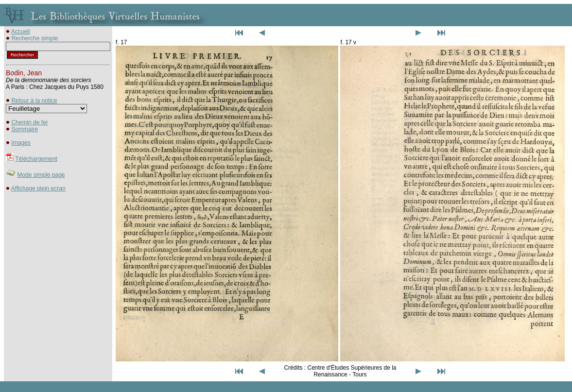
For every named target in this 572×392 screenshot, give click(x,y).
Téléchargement (36, 159)
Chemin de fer (29, 122)
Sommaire (25, 129)
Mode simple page (41, 175)
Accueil (21, 32)
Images (21, 143)
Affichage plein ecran (38, 188)
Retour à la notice (34, 101)
